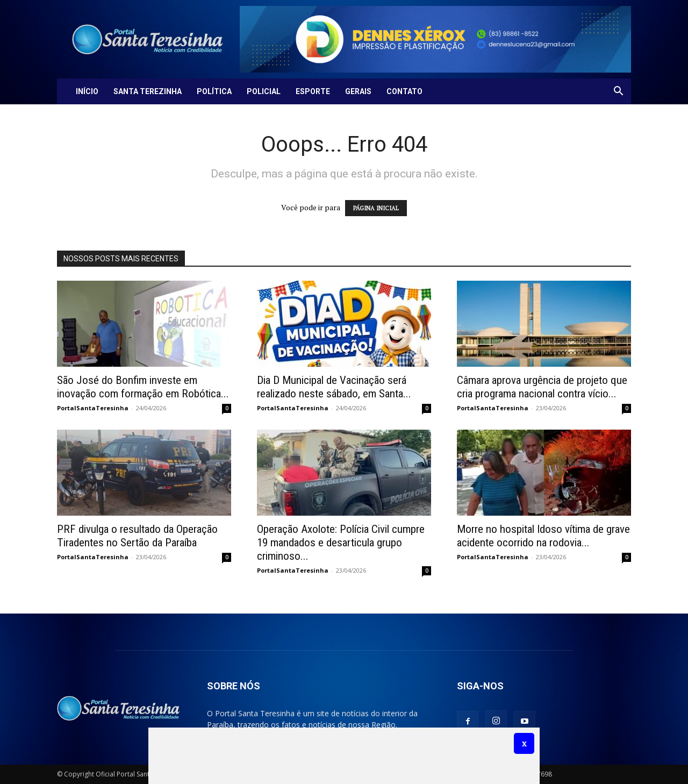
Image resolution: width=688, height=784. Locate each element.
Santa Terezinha (148, 91)
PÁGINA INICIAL (376, 208)
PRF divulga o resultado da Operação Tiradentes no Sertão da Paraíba (137, 536)
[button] (618, 92)
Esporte (313, 91)
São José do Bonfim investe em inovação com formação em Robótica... (143, 387)
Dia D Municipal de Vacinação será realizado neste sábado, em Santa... (334, 387)
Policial (264, 91)
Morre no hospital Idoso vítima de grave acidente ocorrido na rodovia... (543, 536)
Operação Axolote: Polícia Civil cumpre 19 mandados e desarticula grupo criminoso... (341, 543)
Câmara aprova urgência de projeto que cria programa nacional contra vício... (542, 387)
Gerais (358, 91)
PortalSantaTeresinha (93, 408)
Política (214, 91)
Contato (404, 91)
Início (87, 91)
